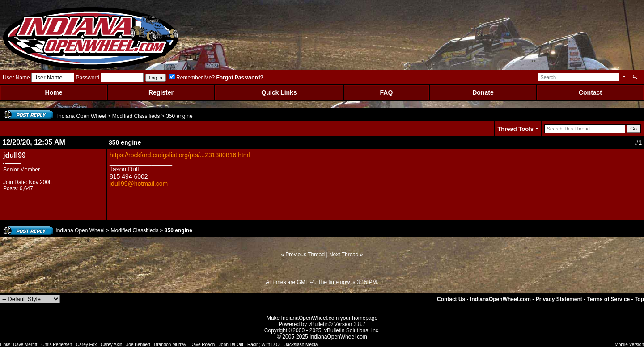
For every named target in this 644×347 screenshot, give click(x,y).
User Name (16, 78)
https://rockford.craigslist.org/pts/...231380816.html (180, 155)
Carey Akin (111, 345)
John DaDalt (231, 345)
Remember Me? (192, 78)
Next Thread (344, 255)
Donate (483, 92)
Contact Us (451, 299)
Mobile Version (629, 345)
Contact (590, 92)
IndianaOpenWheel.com (500, 299)
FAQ (387, 92)
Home (54, 92)
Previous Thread (305, 255)
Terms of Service (608, 299)
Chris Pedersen (57, 345)
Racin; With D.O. (264, 345)
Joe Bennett (138, 345)
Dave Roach (202, 345)
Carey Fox (86, 345)
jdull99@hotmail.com (139, 184)
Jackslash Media (301, 345)
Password (87, 78)
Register (161, 92)
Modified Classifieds (136, 116)
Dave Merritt (25, 345)
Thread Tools (515, 129)
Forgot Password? (239, 78)
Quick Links (279, 92)
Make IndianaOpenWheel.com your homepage (322, 318)
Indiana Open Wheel (82, 116)
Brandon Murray (170, 345)
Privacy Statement (559, 299)
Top (639, 299)
